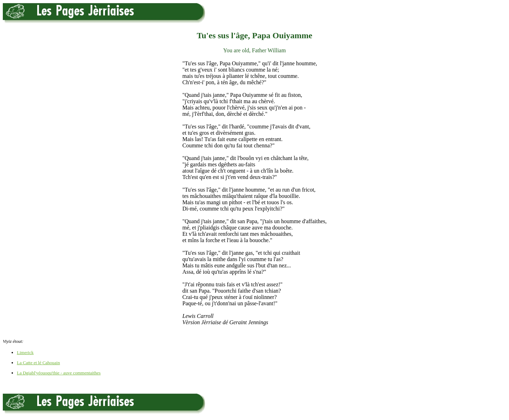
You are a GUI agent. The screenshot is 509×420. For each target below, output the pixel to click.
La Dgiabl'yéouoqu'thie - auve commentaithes (59, 373)
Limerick (25, 352)
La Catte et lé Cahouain (38, 363)
